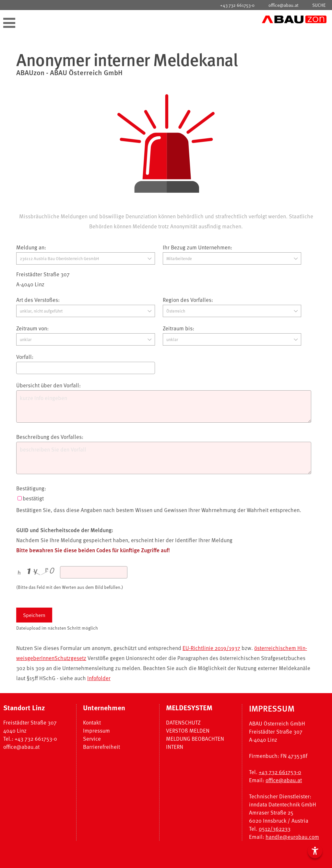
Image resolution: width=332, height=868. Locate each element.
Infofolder (99, 678)
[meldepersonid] (232, 258)
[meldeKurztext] (164, 406)
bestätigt (33, 498)
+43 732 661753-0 (237, 5)
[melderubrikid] (86, 311)
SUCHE (319, 5)
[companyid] (86, 258)
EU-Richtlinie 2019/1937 (211, 648)
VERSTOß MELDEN (188, 731)
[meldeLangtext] (164, 458)
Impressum (96, 731)
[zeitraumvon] (86, 339)
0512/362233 (275, 829)
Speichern (34, 615)
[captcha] (94, 572)
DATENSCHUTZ (183, 722)
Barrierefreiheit (101, 747)
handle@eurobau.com (292, 837)
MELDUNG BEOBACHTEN (195, 739)
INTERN (175, 747)
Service (92, 739)
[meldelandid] (232, 311)
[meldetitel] (86, 368)
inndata (258, 804)
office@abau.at (283, 5)
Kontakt (92, 722)
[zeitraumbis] (232, 339)
